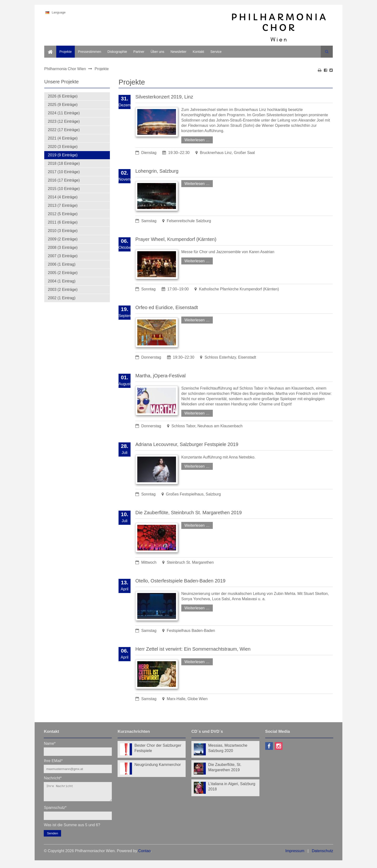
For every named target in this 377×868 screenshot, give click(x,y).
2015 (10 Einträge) (64, 189)
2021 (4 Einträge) (63, 138)
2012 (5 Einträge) (63, 214)
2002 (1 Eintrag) (62, 298)
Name (50, 743)
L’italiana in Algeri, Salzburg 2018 (232, 786)
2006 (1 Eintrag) (62, 264)
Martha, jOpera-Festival (160, 376)
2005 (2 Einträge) (63, 273)
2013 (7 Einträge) (63, 205)
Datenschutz (323, 854)
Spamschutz (55, 810)
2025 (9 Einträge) (63, 105)
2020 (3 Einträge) (63, 147)
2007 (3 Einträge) (63, 256)
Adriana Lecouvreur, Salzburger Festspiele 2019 (187, 444)
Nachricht (53, 778)
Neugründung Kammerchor (158, 765)
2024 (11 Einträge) (64, 113)
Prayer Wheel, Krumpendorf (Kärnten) (176, 239)
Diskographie (117, 52)
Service (216, 52)
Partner (139, 52)
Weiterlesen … (195, 139)
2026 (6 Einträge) (63, 96)
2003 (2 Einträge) (63, 290)
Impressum (295, 854)
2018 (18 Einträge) (64, 163)
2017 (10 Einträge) (64, 172)
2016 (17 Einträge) (64, 180)
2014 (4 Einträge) (63, 197)
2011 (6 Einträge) (63, 222)
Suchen (327, 52)
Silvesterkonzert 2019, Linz (164, 97)
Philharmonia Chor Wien (65, 69)
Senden (52, 836)
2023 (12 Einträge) (64, 121)
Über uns (157, 52)
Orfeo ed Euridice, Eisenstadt (167, 307)
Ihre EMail (53, 761)
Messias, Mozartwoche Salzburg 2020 (228, 748)
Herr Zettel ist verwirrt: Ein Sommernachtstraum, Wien (193, 649)
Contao (145, 854)
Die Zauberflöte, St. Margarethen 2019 (225, 767)
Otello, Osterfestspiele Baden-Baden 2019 (180, 581)
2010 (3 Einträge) (63, 231)
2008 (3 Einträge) (63, 248)
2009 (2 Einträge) (63, 239)
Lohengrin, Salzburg (157, 171)
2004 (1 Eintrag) (62, 281)
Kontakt (198, 52)
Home (49, 48)
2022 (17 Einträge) (64, 130)
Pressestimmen (89, 52)
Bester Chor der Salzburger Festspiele (158, 748)
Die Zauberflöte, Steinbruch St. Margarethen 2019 (188, 513)
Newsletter (178, 52)
